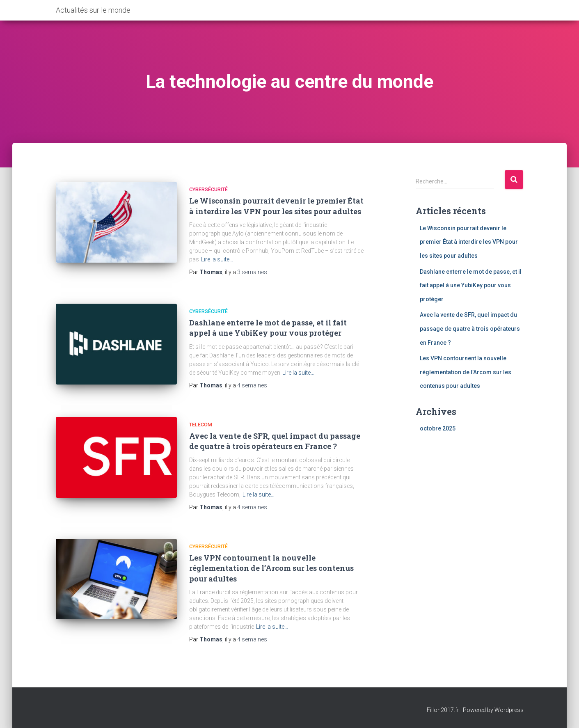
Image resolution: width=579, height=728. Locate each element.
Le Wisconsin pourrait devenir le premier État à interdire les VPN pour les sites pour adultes (276, 206)
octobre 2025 (438, 428)
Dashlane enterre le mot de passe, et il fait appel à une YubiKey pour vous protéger (268, 328)
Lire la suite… (217, 259)
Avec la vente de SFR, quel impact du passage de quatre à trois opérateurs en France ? (275, 441)
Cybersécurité (208, 189)
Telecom (201, 425)
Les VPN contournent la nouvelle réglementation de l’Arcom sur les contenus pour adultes (271, 568)
